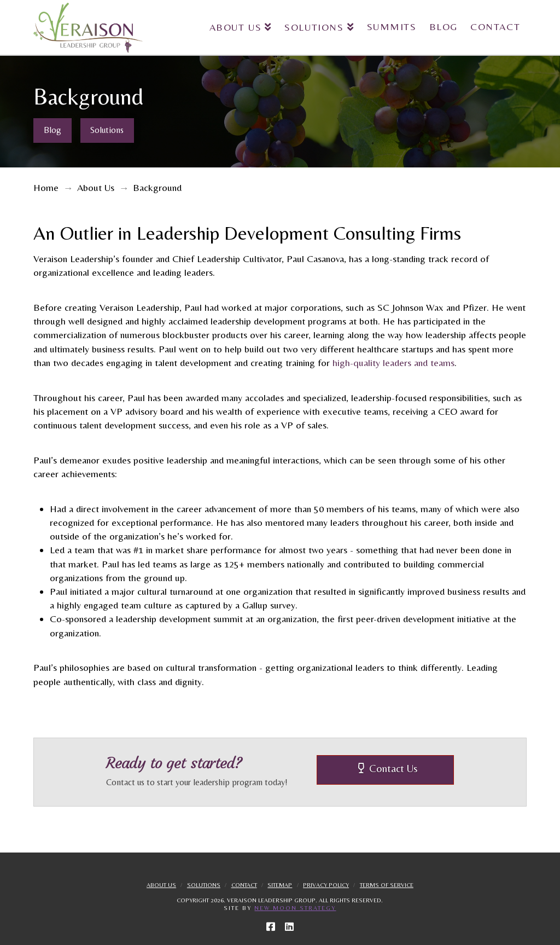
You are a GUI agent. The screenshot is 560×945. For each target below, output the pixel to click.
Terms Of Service (387, 885)
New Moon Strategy (295, 908)
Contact (244, 885)
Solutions (204, 885)
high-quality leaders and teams (393, 363)
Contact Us (388, 768)
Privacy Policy (326, 885)
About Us (161, 885)
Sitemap (280, 885)
